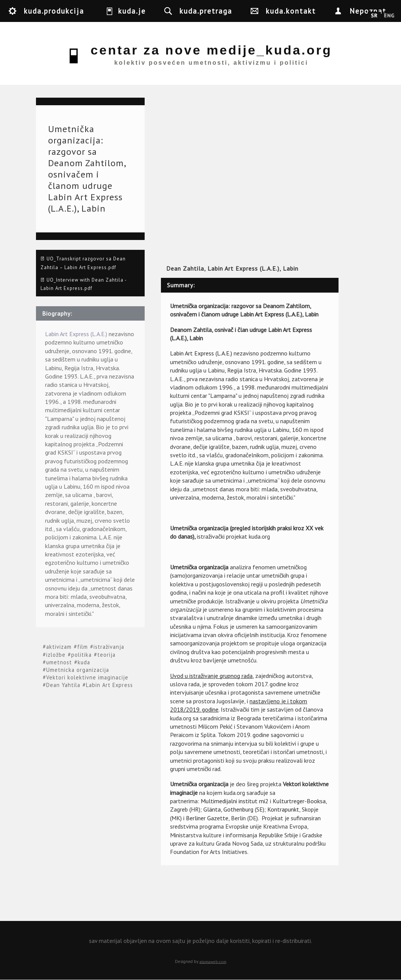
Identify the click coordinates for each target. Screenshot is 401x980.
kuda (84, 662)
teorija (106, 655)
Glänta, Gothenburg (228, 809)
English (389, 16)
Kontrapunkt (283, 809)
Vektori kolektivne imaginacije (87, 677)
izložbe (56, 655)
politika (81, 655)
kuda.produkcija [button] (54, 11)
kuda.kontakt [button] (291, 11)
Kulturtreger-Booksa (299, 801)
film (83, 647)
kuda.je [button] (132, 11)
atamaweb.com (213, 961)
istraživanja (109, 647)
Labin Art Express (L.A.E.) (76, 334)
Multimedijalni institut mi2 (235, 801)
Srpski (374, 16)
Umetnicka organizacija (78, 670)
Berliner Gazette (207, 818)
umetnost (59, 662)
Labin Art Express (109, 685)
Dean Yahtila (63, 685)
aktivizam (59, 647)
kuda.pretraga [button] (206, 11)
